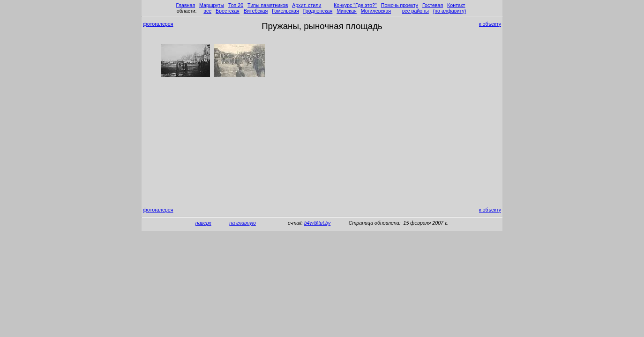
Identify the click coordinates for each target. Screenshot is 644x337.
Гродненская (318, 11)
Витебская (256, 11)
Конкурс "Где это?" (355, 5)
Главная (186, 5)
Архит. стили (307, 5)
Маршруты (212, 5)
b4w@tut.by (317, 223)
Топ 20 (236, 5)
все (207, 11)
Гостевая (433, 5)
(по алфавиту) (450, 11)
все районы (416, 11)
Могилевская (376, 11)
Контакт (456, 5)
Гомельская (285, 11)
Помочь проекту (400, 5)
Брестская (228, 11)
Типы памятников (268, 5)
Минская (347, 11)
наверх (203, 223)
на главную (243, 223)
